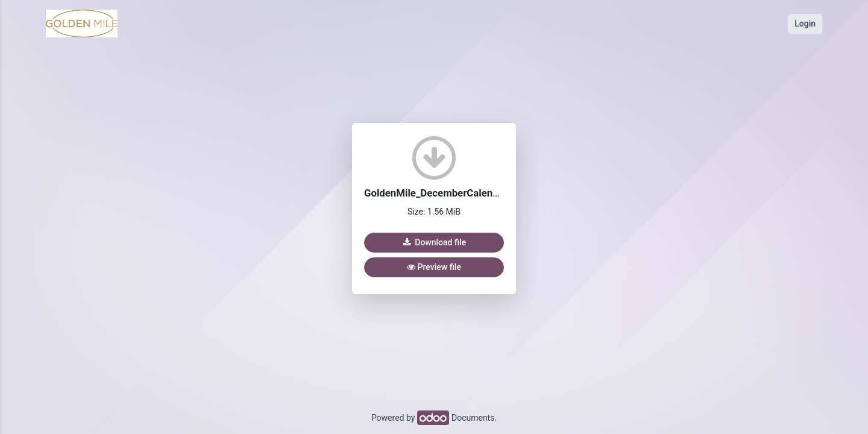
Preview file (434, 267)
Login (805, 24)
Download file (434, 242)
